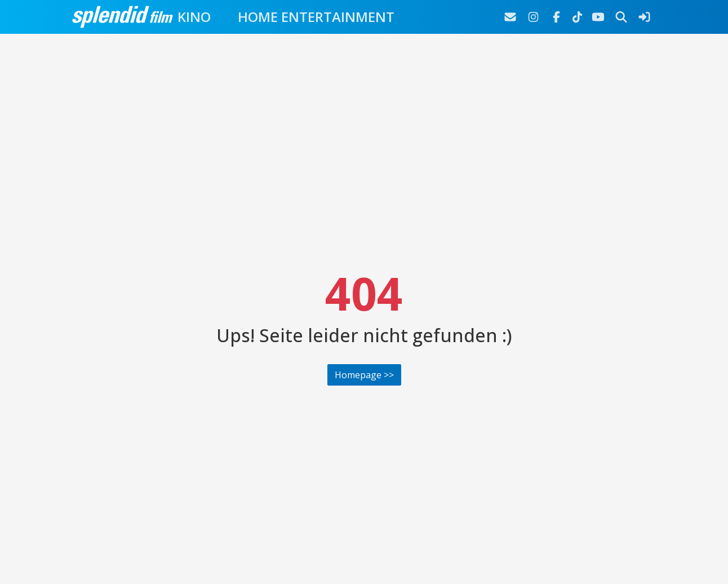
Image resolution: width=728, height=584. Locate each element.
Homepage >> (364, 375)
